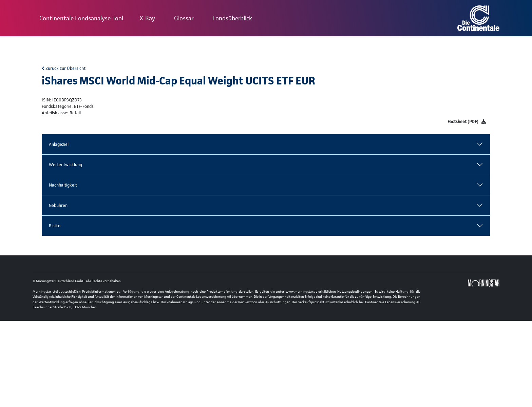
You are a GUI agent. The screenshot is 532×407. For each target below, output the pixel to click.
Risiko (55, 226)
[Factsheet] (467, 122)
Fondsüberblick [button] (232, 18)
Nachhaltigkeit (63, 185)
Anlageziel (59, 144)
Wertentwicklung (65, 165)
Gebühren (58, 205)
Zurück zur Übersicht (64, 68)
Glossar (184, 18)
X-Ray (147, 18)
